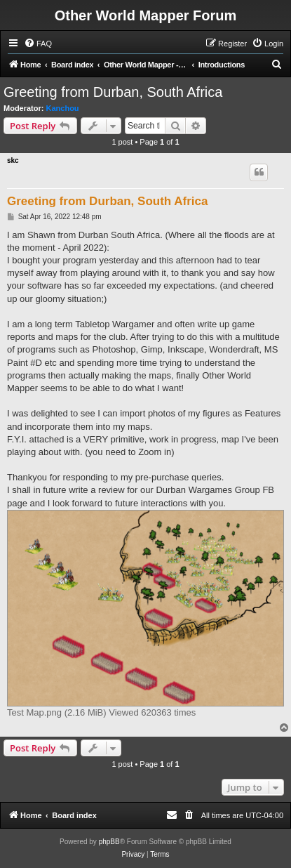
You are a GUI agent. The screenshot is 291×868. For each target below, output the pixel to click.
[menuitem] (38, 44)
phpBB (109, 842)
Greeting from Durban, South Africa (113, 92)
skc (13, 160)
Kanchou (63, 108)
